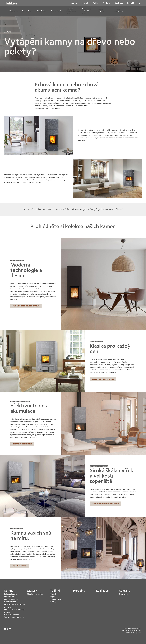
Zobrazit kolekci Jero (22, 444)
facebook (5, 629)
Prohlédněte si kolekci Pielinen (105, 504)
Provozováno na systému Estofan (132, 630)
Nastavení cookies (136, 634)
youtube (10, 629)
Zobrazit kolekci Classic (103, 379)
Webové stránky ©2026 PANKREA (132, 629)
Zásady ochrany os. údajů (133, 632)
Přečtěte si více (19, 566)
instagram (8, 629)
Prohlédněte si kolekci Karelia (26, 306)
